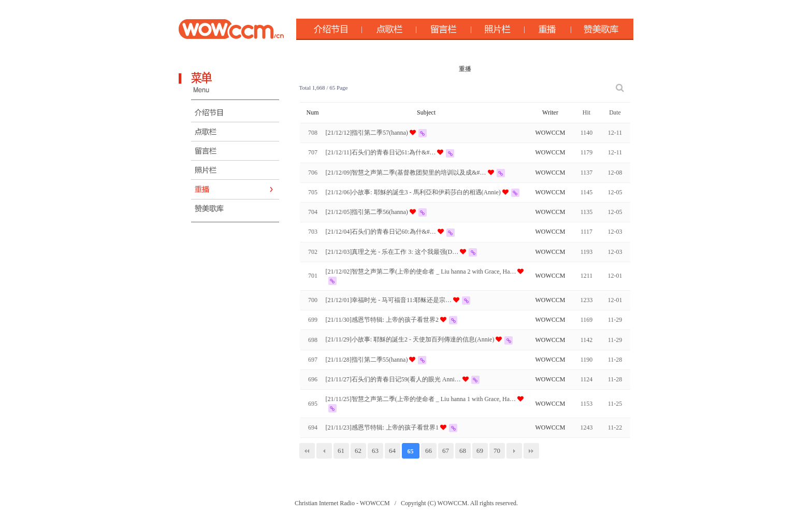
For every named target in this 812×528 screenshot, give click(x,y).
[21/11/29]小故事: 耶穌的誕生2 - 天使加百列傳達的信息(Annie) (411, 339)
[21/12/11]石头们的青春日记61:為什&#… (382, 152)
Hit (586, 112)
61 (341, 451)
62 (358, 451)
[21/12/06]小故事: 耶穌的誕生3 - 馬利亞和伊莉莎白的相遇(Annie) (414, 192)
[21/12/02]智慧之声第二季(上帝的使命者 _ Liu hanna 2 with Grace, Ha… (422, 272)
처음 (307, 451)
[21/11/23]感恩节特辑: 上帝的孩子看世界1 (383, 427)
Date (615, 112)
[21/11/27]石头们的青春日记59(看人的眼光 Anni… (394, 379)
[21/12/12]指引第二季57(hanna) (368, 133)
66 (429, 451)
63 (375, 451)
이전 (324, 451)
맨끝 (531, 451)
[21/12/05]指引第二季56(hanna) (368, 212)
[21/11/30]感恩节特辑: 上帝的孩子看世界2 (383, 320)
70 (497, 451)
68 (463, 451)
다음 (514, 451)
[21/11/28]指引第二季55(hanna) (368, 360)
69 (480, 451)
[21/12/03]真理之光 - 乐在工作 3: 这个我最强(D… (393, 252)
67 (446, 451)
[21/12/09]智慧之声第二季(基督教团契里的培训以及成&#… (407, 173)
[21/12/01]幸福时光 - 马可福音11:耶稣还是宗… (390, 300)
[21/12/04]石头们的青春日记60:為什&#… (382, 232)
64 (392, 451)
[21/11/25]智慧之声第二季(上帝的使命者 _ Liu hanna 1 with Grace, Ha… (422, 399)
